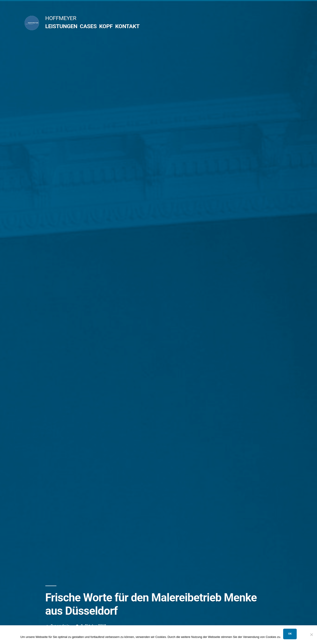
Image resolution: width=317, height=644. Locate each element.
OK (290, 634)
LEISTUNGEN (61, 26)
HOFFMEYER (61, 18)
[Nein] (311, 635)
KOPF (106, 26)
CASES (88, 26)
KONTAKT (127, 26)
